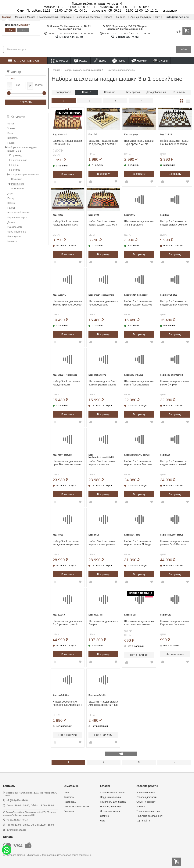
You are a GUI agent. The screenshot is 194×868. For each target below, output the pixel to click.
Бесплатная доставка (88, 17)
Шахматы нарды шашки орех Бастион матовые (67, 463)
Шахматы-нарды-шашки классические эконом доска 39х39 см (139, 623)
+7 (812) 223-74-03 (126, 37)
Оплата (108, 17)
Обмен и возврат (146, 802)
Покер (119, 61)
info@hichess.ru (177, 17)
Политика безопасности (150, 816)
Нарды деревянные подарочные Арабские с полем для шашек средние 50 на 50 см (67, 703)
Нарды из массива (110, 797)
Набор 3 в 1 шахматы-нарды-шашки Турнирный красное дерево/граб (66, 383)
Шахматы (59, 61)
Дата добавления (156, 92)
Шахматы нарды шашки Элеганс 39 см (67, 142)
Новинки (139, 61)
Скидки (160, 61)
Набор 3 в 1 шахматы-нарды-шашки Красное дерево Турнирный (174, 303)
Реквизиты (142, 807)
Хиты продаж (133, 92)
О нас (67, 793)
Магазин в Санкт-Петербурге (56, 17)
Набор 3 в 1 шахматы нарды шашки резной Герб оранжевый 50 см (174, 463)
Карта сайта (143, 821)
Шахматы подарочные (113, 793)
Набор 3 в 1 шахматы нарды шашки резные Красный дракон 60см (66, 543)
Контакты (121, 17)
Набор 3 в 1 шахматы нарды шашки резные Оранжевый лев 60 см (102, 543)
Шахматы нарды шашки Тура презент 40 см (139, 142)
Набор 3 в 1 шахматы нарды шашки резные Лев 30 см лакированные (173, 223)
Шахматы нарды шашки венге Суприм (175, 383)
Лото (103, 821)
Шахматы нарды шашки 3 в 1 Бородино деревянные (139, 223)
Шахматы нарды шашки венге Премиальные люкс (139, 383)
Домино (104, 816)
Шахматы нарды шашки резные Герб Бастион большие (175, 543)
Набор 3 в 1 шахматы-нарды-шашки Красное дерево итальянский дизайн (138, 303)
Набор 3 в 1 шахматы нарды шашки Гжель (66, 223)
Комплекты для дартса (113, 802)
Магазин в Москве (25, 17)
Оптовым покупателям (76, 807)
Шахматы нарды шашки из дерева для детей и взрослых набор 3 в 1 (103, 142)
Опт (158, 17)
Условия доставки (146, 797)
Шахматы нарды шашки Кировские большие (175, 623)
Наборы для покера (111, 807)
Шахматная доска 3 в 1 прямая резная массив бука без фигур (103, 383)
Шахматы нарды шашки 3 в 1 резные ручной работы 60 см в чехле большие (67, 623)
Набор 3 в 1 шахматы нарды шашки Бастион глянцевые (138, 463)
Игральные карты (110, 811)
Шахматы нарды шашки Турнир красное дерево (67, 303)
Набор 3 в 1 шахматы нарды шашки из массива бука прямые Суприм (102, 463)
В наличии (179, 92)
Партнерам (70, 802)
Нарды (81, 61)
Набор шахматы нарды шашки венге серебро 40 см (174, 142)
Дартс (100, 61)
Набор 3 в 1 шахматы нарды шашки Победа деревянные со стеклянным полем (138, 543)
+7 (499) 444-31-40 (71, 37)
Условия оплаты (145, 793)
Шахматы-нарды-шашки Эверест (103, 623)
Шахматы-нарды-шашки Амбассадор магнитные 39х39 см (103, 703)
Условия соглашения (148, 811)
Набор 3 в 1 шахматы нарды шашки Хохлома (103, 223)
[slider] (9, 93)
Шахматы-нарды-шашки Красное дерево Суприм (103, 303)
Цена (86, 92)
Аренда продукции (141, 17)
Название (110, 92)
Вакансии (69, 811)
